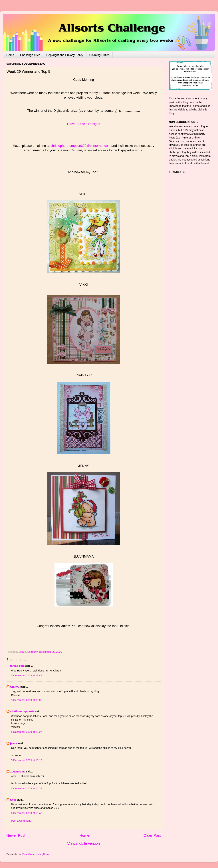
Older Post (152, 835)
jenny (14, 743)
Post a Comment (21, 821)
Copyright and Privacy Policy (65, 55)
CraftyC (15, 687)
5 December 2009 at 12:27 (27, 732)
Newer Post (16, 835)
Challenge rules (30, 55)
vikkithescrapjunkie (22, 711)
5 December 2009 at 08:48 (27, 675)
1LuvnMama (18, 772)
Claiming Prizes (99, 55)
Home (10, 55)
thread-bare (17, 666)
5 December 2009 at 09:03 (27, 700)
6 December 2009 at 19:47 (27, 813)
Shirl (13, 800)
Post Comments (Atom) (36, 854)
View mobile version (84, 843)
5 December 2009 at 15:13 (27, 760)
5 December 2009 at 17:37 (27, 788)
